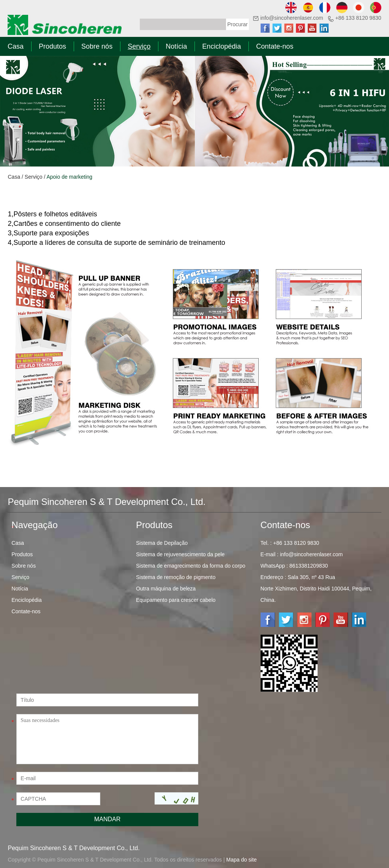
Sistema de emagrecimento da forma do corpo (191, 566)
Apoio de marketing (69, 177)
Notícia (176, 46)
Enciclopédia (221, 46)
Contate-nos (275, 46)
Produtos (52, 46)
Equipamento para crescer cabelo (176, 600)
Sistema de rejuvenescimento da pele (180, 554)
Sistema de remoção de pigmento (176, 577)
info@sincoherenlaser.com (292, 18)
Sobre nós (97, 46)
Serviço (139, 46)
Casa (16, 46)
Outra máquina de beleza (166, 589)
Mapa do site (242, 860)
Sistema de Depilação (162, 543)
